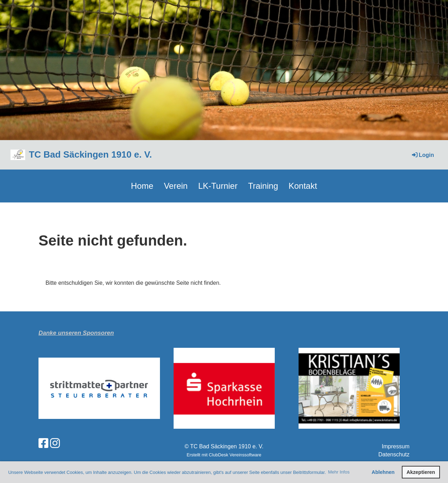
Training (263, 186)
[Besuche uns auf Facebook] (43, 443)
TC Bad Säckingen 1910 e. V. (90, 154)
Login (422, 155)
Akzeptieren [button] (421, 472)
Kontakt (303, 186)
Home (142, 186)
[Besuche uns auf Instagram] (55, 443)
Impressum (396, 446)
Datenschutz (394, 454)
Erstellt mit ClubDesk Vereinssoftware (224, 455)
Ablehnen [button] (383, 472)
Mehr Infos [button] (339, 472)
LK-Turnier (218, 186)
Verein (176, 186)
